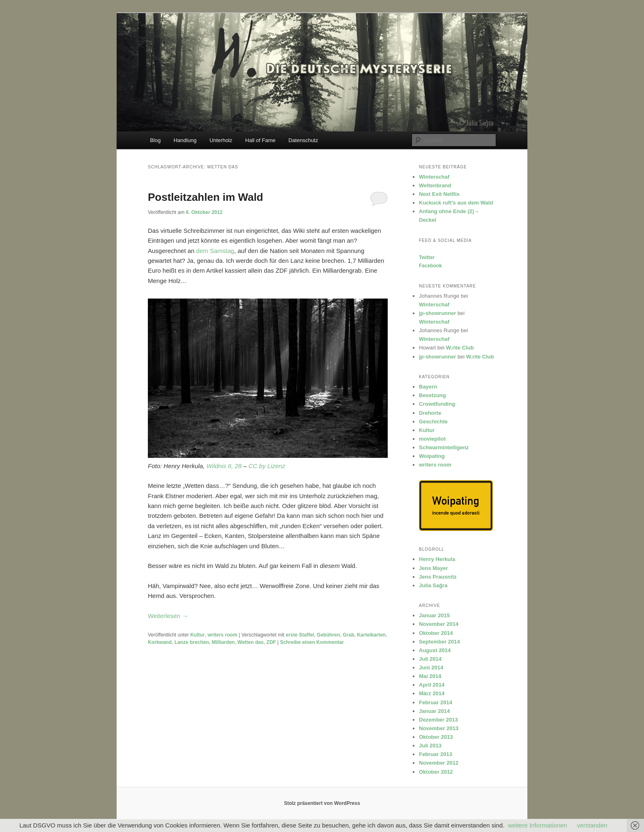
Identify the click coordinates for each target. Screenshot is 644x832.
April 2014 (432, 685)
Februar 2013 (436, 754)
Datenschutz (303, 140)
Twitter (427, 257)
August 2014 (435, 650)
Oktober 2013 (436, 737)
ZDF (271, 642)
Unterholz (221, 140)
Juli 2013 (430, 746)
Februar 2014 (436, 702)
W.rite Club (460, 348)
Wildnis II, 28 (224, 466)
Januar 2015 (434, 615)
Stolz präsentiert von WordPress (322, 803)
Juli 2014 (430, 659)
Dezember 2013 (438, 720)
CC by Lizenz (267, 466)
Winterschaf (434, 177)
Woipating (432, 456)
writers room (222, 635)
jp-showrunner (437, 313)
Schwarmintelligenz (444, 447)
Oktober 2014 (436, 633)
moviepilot (432, 439)
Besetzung (432, 395)
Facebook (430, 266)
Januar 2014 (434, 711)
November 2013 (439, 728)
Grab (348, 635)
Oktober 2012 (436, 772)
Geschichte (433, 422)
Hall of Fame (260, 140)
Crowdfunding (437, 404)
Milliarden (223, 642)
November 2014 (439, 624)
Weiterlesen (168, 616)
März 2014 (432, 693)
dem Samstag (215, 251)
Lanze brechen (192, 642)
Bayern (428, 387)
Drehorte (430, 413)
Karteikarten (371, 635)
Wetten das (251, 642)
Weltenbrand (435, 185)
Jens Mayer (434, 568)
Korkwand (160, 642)
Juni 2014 (431, 668)
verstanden (592, 825)
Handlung (185, 140)
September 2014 (439, 642)
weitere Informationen (537, 825)
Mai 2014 (430, 676)
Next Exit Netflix (439, 194)
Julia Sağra (433, 585)
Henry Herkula (437, 559)
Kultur (197, 635)
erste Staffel (300, 635)
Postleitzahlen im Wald (206, 197)
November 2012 (439, 763)
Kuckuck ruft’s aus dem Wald (456, 203)
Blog (155, 140)
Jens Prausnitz (438, 577)
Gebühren (328, 635)
